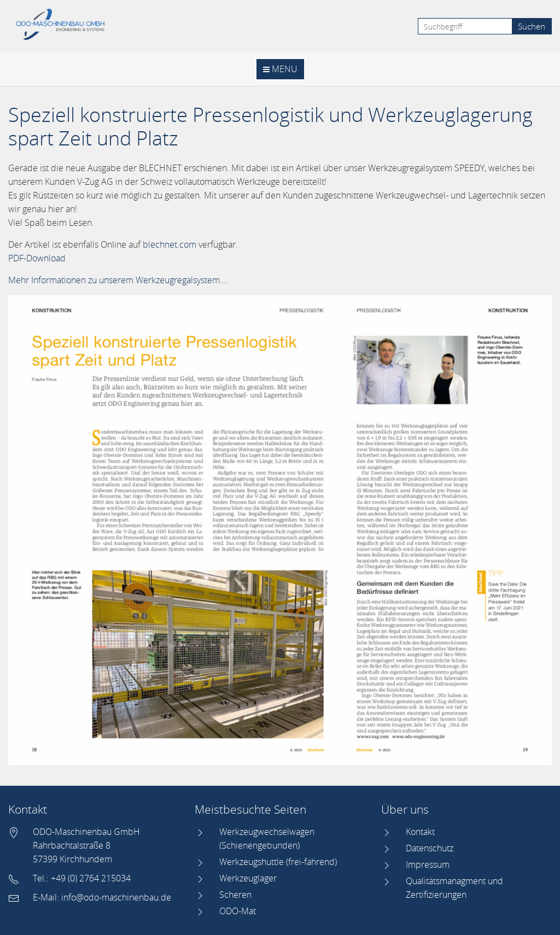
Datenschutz (430, 848)
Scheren (235, 895)
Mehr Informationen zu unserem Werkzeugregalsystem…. (118, 280)
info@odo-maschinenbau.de (116, 897)
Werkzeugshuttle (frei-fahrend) (278, 862)
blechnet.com (170, 244)
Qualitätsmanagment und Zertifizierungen (454, 888)
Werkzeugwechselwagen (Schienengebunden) (267, 838)
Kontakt (420, 832)
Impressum (428, 864)
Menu (280, 69)
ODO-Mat (238, 911)
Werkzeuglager (248, 878)
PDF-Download (37, 258)
